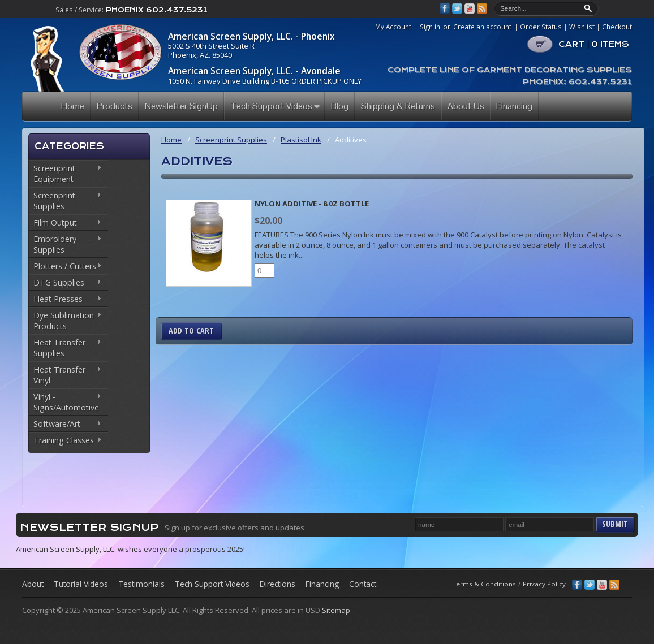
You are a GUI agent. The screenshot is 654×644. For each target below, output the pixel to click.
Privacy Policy (544, 584)
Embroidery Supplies (65, 244)
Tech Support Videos (212, 584)
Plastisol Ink (301, 140)
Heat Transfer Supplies (65, 348)
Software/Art (65, 425)
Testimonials (141, 584)
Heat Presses (65, 300)
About (33, 584)
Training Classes (65, 441)
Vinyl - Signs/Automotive (65, 402)
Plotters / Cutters (65, 267)
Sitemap (336, 610)
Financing (322, 584)
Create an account (482, 27)
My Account (393, 27)
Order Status (541, 27)
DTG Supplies (65, 283)
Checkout (617, 27)
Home (171, 140)
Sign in (430, 27)
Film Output (65, 223)
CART (594, 44)
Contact (363, 584)
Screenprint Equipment (65, 174)
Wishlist (582, 27)
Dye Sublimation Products (65, 321)
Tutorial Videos (81, 584)
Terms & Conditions (484, 584)
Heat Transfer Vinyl (65, 375)
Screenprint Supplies (65, 201)
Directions (277, 584)
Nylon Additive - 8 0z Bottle (312, 204)
